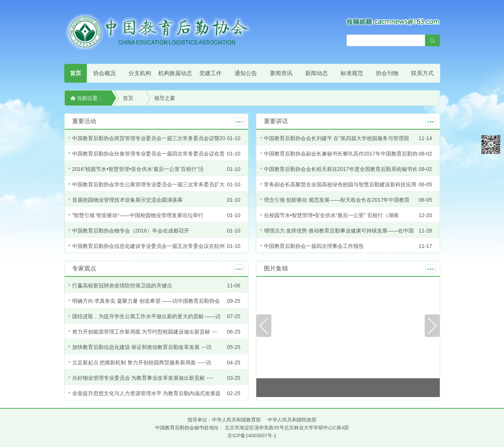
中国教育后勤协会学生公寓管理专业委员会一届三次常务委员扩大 (148, 184)
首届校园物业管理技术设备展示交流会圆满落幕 (127, 200)
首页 (76, 73)
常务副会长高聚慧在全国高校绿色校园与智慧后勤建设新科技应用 (340, 184)
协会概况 (104, 73)
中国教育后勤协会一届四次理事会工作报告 (314, 246)
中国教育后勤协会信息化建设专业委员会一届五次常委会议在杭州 (148, 246)
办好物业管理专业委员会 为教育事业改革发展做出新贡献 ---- (143, 378)
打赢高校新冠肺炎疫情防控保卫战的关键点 (122, 285)
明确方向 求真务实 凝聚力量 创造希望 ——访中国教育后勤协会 (146, 301)
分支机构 (140, 73)
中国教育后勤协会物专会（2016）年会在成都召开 (131, 231)
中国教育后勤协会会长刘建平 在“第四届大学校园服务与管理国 (337, 138)
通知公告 (246, 73)
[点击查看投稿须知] (393, 21)
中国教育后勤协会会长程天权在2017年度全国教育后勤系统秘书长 (341, 169)
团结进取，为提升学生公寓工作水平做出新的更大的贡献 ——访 (147, 316)
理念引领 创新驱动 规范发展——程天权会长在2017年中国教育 (337, 200)
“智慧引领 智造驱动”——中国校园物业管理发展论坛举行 (138, 215)
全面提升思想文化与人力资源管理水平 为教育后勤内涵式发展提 (147, 393)
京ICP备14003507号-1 (252, 436)
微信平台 (491, 145)
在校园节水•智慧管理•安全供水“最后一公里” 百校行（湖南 (331, 215)
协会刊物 (387, 73)
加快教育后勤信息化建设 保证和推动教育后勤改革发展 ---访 (142, 347)
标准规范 (352, 73)
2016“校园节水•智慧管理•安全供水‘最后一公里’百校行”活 (138, 169)
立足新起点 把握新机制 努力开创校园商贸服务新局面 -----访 (142, 362)
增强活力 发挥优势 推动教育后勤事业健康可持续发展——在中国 (339, 231)
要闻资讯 (281, 73)
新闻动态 (316, 73)
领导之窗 (165, 98)
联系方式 (422, 73)
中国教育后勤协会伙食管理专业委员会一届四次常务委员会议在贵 (148, 154)
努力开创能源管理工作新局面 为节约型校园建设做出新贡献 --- (145, 332)
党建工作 (210, 73)
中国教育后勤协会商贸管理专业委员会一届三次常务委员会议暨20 (149, 138)
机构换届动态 (175, 73)
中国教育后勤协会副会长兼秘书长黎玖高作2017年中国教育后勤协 (341, 154)
